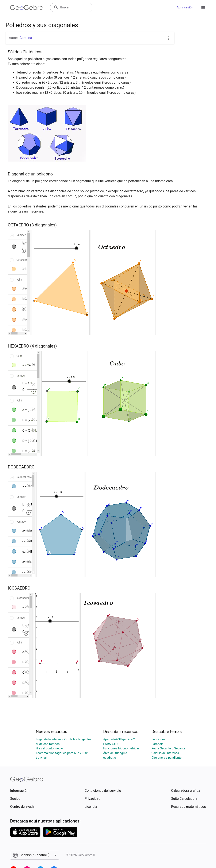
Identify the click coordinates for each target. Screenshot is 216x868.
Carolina (26, 38)
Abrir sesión (185, 7)
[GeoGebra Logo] (27, 8)
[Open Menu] (203, 8)
